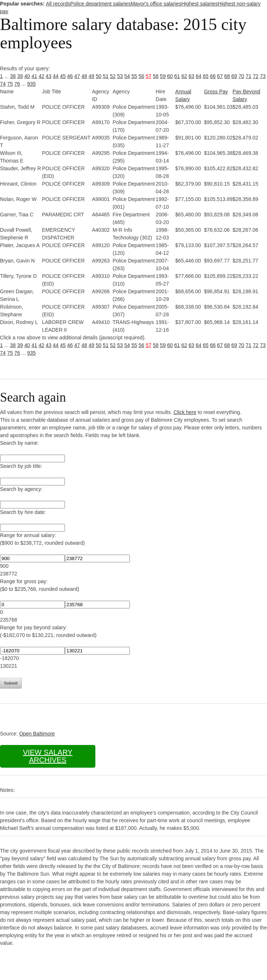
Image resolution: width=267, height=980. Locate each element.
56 (142, 76)
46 (70, 76)
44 (56, 76)
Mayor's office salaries (156, 4)
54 (127, 76)
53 (120, 76)
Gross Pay (216, 92)
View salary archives (47, 756)
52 (113, 76)
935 (31, 84)
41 (34, 76)
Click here (185, 412)
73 (263, 76)
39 (20, 76)
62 (184, 76)
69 (234, 76)
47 (77, 76)
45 (63, 76)
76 (17, 84)
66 (213, 76)
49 (91, 76)
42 (41, 76)
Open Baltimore (37, 734)
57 (149, 76)
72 (256, 76)
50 (99, 76)
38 (13, 76)
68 (227, 76)
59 (163, 76)
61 (177, 76)
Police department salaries (100, 4)
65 (206, 76)
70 (241, 76)
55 (134, 76)
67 (220, 76)
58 (156, 76)
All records (58, 4)
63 (191, 76)
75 (10, 84)
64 (198, 76)
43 (49, 76)
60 (170, 76)
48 (84, 76)
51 (106, 76)
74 (3, 84)
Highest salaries (200, 4)
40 (27, 76)
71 (249, 76)
